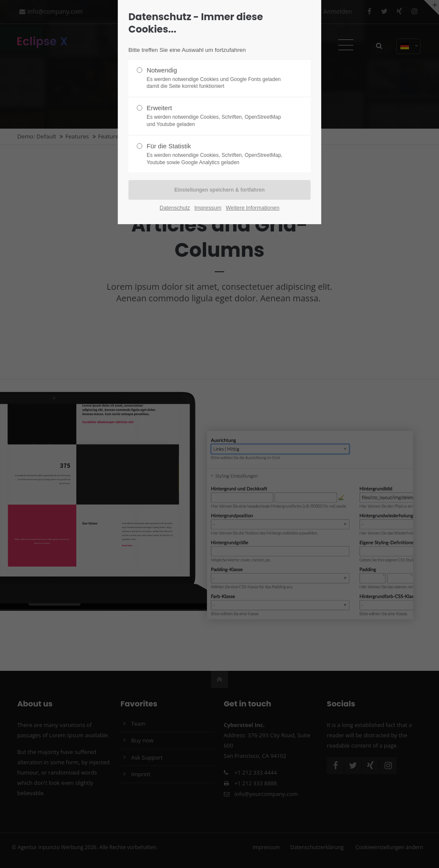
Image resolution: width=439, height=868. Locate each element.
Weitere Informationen (253, 208)
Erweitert (216, 116)
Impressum (208, 208)
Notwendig (216, 78)
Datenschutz (175, 208)
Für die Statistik (216, 154)
